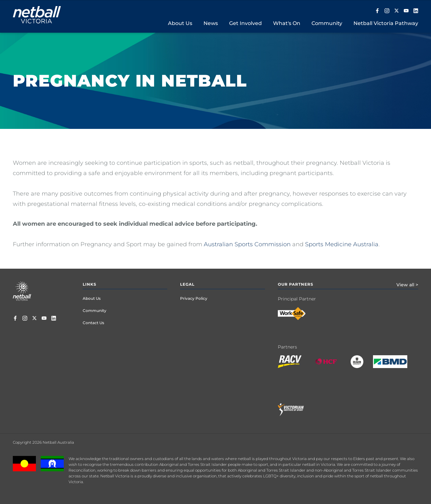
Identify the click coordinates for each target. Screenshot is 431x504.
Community (95, 311)
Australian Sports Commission (247, 244)
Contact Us (93, 323)
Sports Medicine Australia (342, 244)
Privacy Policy (194, 298)
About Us (92, 298)
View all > (407, 285)
